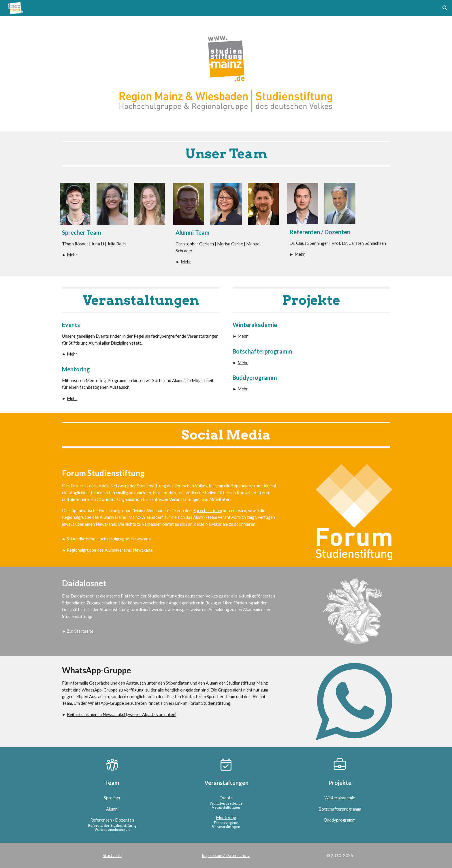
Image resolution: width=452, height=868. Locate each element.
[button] (445, 8)
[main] (226, 154)
